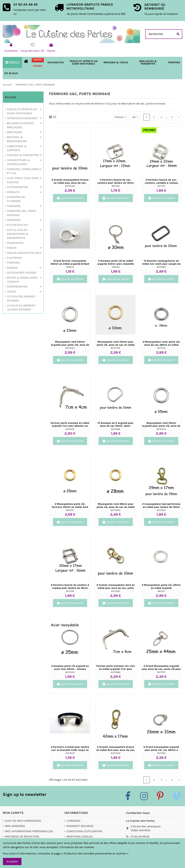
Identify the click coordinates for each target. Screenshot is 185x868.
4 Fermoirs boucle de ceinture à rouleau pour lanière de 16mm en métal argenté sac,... (70, 588)
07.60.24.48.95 (140, 836)
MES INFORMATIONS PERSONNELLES (29, 831)
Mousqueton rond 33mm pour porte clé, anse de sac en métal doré (116, 345)
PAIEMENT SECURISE (80, 826)
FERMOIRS (14, 206)
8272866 (116, 672)
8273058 (70, 186)
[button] (116, 63)
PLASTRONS (14, 258)
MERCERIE (14, 220)
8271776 (161, 753)
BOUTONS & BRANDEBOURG (17, 139)
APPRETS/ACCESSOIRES (22, 118)
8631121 (70, 510)
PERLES (12, 248)
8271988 (116, 429)
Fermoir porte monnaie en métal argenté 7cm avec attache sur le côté (70, 426)
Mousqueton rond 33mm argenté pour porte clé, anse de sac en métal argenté (70, 345)
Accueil (10, 97)
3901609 (70, 753)
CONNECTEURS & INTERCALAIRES (18, 162)
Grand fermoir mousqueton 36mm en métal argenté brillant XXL (70, 264)
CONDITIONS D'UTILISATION (84, 831)
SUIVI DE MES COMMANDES (23, 821)
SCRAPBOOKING (17, 286)
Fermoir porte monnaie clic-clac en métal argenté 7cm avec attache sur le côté (116, 669)
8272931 (161, 510)
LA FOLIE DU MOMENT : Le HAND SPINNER (22, 307)
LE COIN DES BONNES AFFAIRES (21, 298)
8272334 (70, 672)
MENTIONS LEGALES (80, 836)
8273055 (70, 348)
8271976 (70, 429)
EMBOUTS (13, 192)
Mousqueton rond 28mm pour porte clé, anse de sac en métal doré (116, 507)
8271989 (161, 267)
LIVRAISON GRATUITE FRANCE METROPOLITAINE (90, 7)
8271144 (161, 348)
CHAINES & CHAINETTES (23, 155)
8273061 (116, 591)
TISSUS (11, 292)
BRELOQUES (15, 132)
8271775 (161, 672)
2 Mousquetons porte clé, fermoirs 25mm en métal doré (70, 506)
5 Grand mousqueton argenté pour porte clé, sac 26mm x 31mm (161, 750)
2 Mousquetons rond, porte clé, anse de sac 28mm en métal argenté (161, 345)
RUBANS (12, 268)
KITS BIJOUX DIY (17, 225)
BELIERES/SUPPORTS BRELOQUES (20, 125)
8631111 (161, 591)
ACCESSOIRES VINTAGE (22, 273)
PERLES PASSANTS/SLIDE (23, 253)
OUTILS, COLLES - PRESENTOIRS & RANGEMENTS (18, 234)
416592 (116, 267)
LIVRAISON (73, 821)
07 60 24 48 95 (25, 5)
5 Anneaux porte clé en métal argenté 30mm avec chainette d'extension (116, 264)
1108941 (70, 267)
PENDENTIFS (15, 243)
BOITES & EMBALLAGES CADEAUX (22, 280)
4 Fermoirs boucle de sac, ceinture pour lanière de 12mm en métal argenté (116, 183)
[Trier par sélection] (121, 117)
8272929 (116, 753)
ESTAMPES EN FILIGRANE (16, 199)
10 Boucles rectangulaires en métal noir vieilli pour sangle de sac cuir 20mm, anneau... (161, 264)
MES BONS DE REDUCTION (22, 836)
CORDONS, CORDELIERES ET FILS (23, 171)
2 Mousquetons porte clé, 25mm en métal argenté (161, 587)
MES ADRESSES (15, 826)
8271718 (70, 591)
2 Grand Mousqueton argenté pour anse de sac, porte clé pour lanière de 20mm (161, 669)
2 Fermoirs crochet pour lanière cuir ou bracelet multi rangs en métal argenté (70, 750)
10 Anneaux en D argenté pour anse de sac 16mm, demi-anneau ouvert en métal (116, 426)
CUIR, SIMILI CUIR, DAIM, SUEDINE (23, 180)
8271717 (161, 186)
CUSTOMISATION (18, 187)
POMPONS (13, 263)
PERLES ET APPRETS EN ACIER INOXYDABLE (22, 111)
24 (135, 117)
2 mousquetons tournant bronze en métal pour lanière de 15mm (161, 506)
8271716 (116, 186)
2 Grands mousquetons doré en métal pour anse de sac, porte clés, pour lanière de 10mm (116, 588)
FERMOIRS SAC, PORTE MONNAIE (21, 213)
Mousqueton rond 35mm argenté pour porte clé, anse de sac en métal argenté (161, 426)
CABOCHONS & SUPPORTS (17, 148)
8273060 (116, 510)
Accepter (12, 861)
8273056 (116, 348)
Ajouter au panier (70, 198)
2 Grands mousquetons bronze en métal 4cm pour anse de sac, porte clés (116, 750)
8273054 (161, 429)
